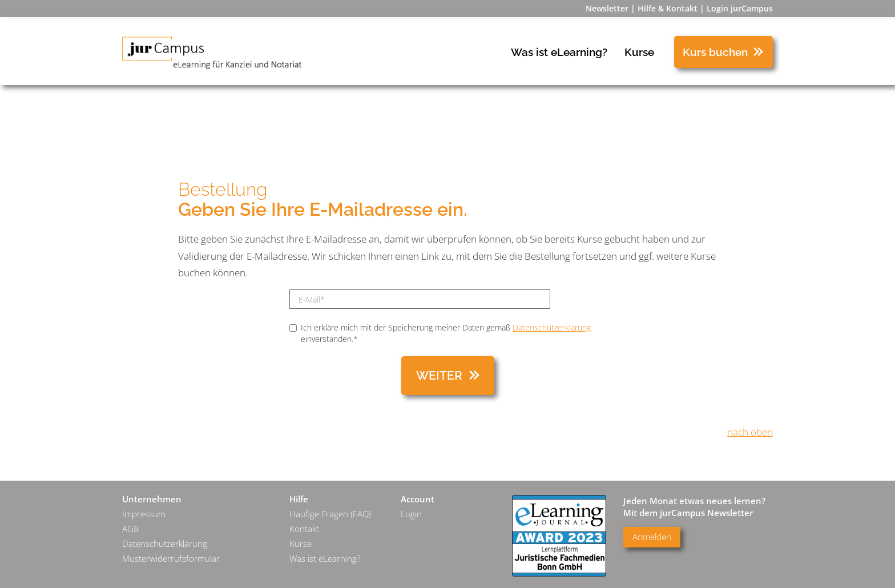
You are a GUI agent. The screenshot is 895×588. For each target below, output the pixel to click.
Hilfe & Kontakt (668, 8)
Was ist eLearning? (559, 52)
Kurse (639, 52)
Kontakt (304, 529)
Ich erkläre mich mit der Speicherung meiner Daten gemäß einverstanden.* (440, 333)
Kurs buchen (715, 52)
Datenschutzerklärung (552, 327)
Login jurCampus (740, 8)
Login (411, 514)
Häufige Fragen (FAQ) (330, 514)
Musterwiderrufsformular (171, 559)
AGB (130, 529)
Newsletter (607, 8)
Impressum (144, 514)
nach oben (750, 432)
